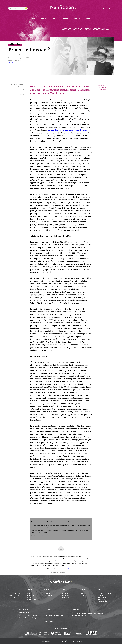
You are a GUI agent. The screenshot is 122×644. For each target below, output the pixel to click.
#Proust (101, 83)
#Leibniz (101, 85)
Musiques (107, 593)
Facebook (57, 641)
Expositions (23, 620)
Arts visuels (102, 597)
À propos (76, 610)
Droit (11, 593)
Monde (29, 593)
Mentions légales (77, 641)
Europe (29, 597)
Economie (18, 595)
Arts (88, 19)
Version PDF (12, 62)
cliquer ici (44, 536)
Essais (48, 610)
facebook (100, 8)
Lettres (77, 19)
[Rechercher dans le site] (18, 8)
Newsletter (113, 8)
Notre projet (76, 613)
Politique (12, 597)
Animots (69, 569)
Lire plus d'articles (60, 573)
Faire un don (76, 615)
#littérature (102, 90)
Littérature (84, 593)
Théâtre (100, 595)
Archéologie (49, 595)
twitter (103, 8)
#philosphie (102, 87)
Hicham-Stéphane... (18, 55)
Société (11, 595)
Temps (55, 19)
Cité (34, 19)
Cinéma (100, 593)
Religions (65, 597)
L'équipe (84, 613)
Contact (84, 615)
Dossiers (49, 621)
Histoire (47, 593)
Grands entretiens (54, 615)
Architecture (102, 599)
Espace (44, 19)
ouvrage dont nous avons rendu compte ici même (68, 130)
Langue (82, 595)
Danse (100, 603)
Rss (110, 8)
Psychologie (66, 595)
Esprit (66, 19)
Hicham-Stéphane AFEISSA (61, 553)
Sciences (17, 593)
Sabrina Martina (17, 87)
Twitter (60, 641)
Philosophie (66, 593)
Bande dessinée (103, 601)
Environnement (32, 599)
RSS (63, 641)
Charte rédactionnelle (95, 613)
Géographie (31, 595)
